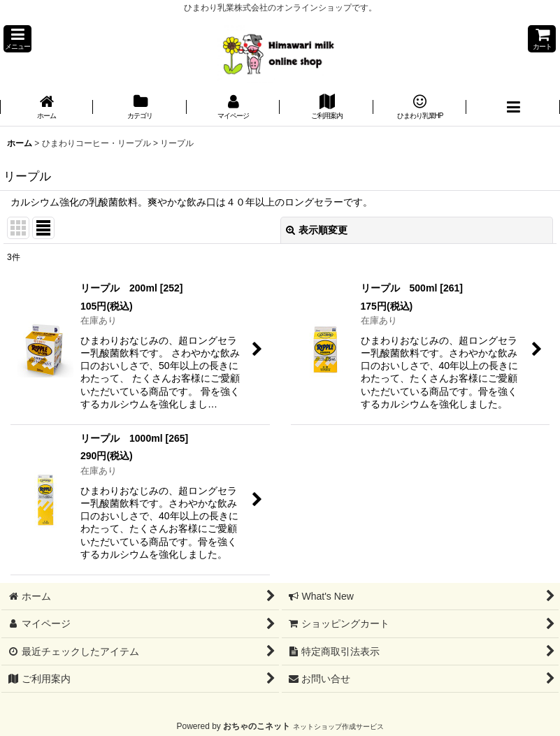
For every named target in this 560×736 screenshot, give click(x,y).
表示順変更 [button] (317, 230)
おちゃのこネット (257, 726)
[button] (17, 39)
